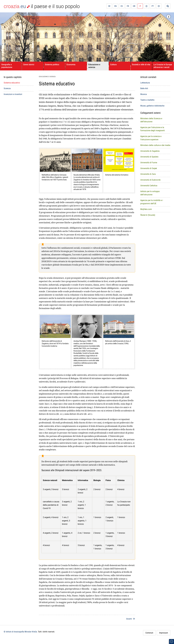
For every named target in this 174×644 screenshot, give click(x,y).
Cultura (113, 64)
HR (134, 6)
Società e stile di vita (141, 64)
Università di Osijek (149, 168)
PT (153, 6)
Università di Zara (148, 174)
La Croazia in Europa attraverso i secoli (163, 66)
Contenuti (149, 633)
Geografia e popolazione (7, 66)
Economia (71, 64)
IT (140, 6)
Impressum (164, 633)
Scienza (7, 88)
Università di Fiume (149, 162)
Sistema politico (52, 64)
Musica (144, 94)
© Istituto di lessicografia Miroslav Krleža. (21, 632)
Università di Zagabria (150, 151)
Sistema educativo (12, 83)
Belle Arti (144, 88)
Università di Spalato (149, 157)
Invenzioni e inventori (13, 94)
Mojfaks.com (146, 209)
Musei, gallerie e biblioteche (152, 106)
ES (122, 6)
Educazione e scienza (94, 66)
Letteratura (145, 83)
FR (128, 6)
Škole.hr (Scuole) (148, 215)
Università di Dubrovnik (150, 180)
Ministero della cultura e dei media (155, 145)
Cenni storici (29, 64)
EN (115, 6)
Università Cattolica (149, 186)
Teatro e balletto (147, 100)
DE (109, 6)
